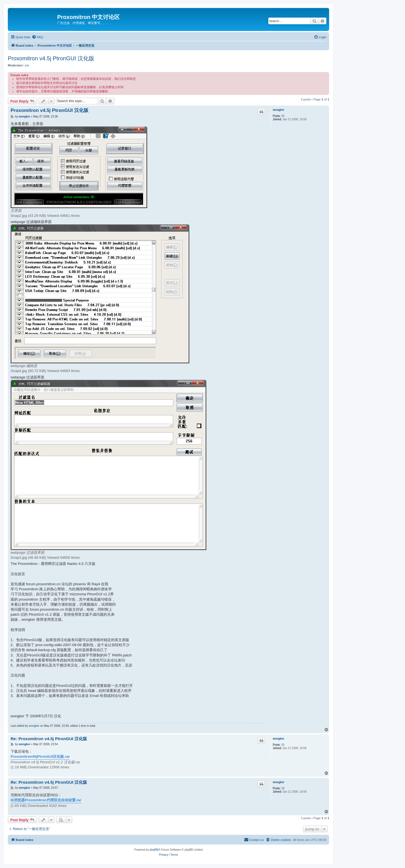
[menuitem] (37, 37)
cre (27, 65)
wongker (279, 110)
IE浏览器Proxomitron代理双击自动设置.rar (46, 800)
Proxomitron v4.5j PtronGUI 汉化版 (51, 58)
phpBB (154, 850)
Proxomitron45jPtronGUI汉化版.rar (40, 756)
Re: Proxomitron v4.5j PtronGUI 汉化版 (49, 739)
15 (283, 116)
